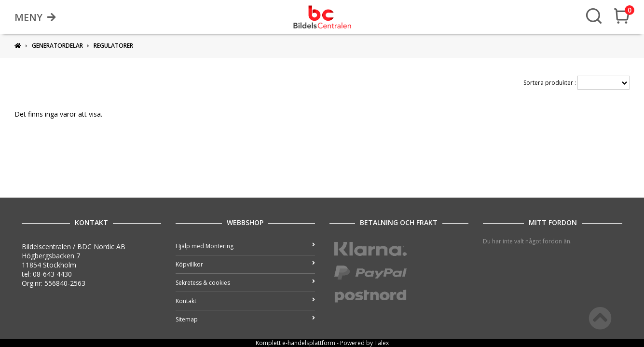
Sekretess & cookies (245, 283)
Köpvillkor (245, 264)
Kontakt (245, 301)
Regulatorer (113, 46)
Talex (382, 343)
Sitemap (245, 319)
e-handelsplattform (309, 343)
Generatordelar (57, 46)
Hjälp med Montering (245, 246)
